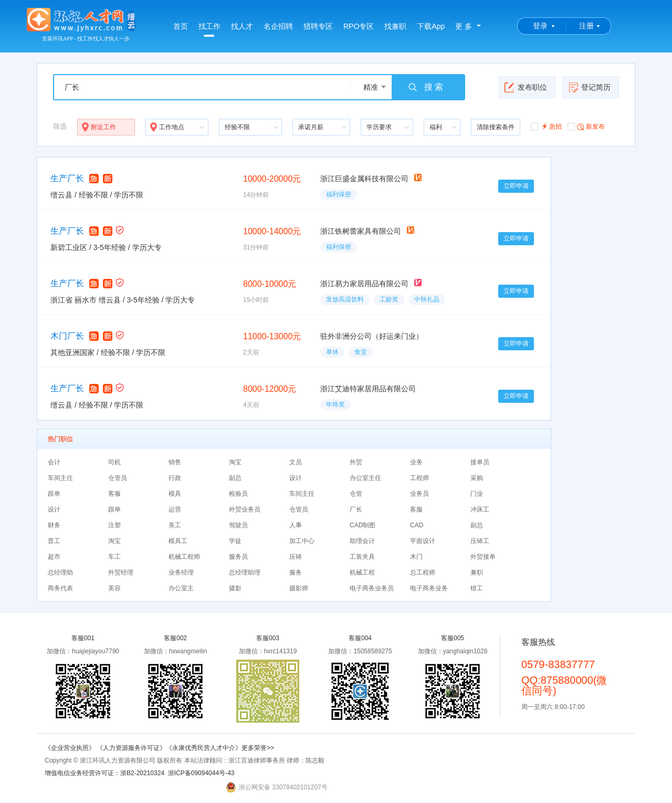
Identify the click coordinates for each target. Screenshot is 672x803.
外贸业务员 (245, 509)
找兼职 (395, 26)
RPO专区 (359, 26)
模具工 (178, 541)
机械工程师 (184, 557)
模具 (175, 494)
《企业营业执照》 (71, 748)
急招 (546, 126)
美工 (175, 525)
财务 (54, 525)
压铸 (296, 557)
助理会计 (362, 541)
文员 (296, 462)
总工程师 (423, 572)
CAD (417, 525)
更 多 (464, 26)
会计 (54, 462)
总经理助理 (245, 572)
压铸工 (480, 541)
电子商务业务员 (372, 588)
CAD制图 (363, 525)
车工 (114, 557)
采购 (477, 478)
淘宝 (235, 462)
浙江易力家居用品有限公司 (364, 284)
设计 (296, 478)
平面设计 (423, 541)
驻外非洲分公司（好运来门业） (372, 336)
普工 (54, 541)
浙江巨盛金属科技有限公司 (364, 179)
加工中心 (302, 541)
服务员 (238, 557)
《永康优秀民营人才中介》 (204, 748)
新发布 (586, 126)
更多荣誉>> (258, 748)
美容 (114, 588)
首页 (181, 26)
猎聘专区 (318, 26)
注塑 (114, 525)
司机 (114, 462)
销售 (175, 462)
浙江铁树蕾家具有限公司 (361, 231)
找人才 (242, 26)
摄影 (235, 588)
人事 (296, 525)
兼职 (477, 572)
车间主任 (60, 478)
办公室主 (181, 588)
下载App (431, 26)
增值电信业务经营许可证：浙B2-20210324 (104, 773)
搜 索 (425, 87)
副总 (235, 478)
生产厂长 (67, 178)
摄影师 (299, 588)
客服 (114, 494)
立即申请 (516, 186)
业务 (416, 462)
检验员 (238, 494)
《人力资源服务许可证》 (131, 748)
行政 (175, 478)
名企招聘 (278, 26)
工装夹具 (362, 557)
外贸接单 (483, 557)
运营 (175, 509)
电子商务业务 (429, 588)
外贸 (356, 462)
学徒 (235, 541)
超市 (54, 557)
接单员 (480, 462)
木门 (416, 557)
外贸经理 (121, 572)
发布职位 (526, 87)
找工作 (209, 29)
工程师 (419, 478)
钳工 (477, 588)
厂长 (356, 509)
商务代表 (60, 588)
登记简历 (589, 87)
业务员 (419, 494)
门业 (477, 494)
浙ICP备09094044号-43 (201, 773)
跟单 (54, 494)
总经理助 (60, 572)
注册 (586, 26)
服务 (296, 572)
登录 (540, 26)
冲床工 (480, 509)
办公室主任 (365, 478)
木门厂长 (67, 336)
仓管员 (118, 478)
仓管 (356, 494)
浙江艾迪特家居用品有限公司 (368, 389)
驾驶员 (238, 525)
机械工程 (362, 572)
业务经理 (181, 572)
